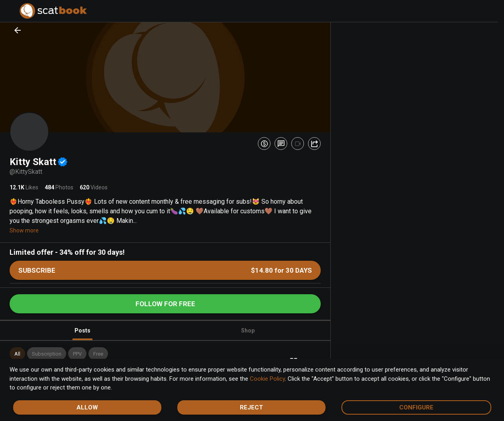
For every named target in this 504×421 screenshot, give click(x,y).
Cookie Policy (267, 379)
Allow (87, 407)
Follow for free (165, 304)
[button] (17, 354)
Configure (416, 407)
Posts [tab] (82, 334)
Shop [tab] (248, 331)
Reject (251, 407)
